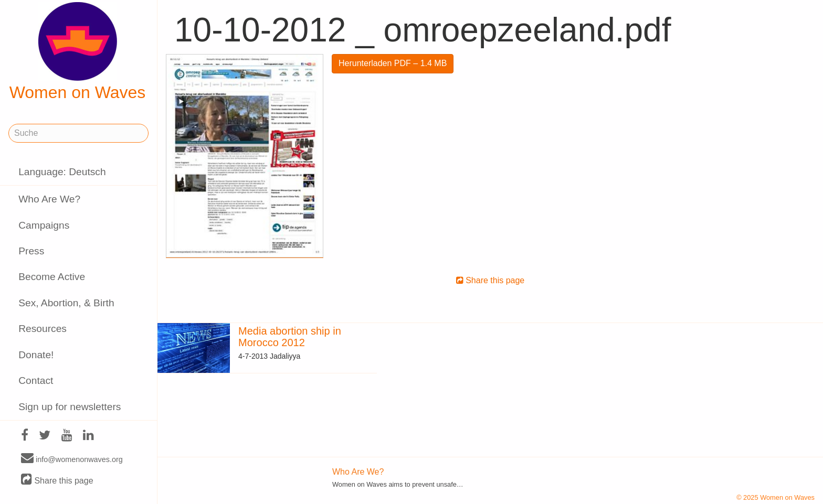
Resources (43, 329)
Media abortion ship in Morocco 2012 (290, 337)
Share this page (57, 480)
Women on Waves (78, 52)
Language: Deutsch (62, 172)
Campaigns (44, 225)
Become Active (52, 277)
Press (31, 251)
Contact (36, 380)
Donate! (36, 355)
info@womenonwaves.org (72, 459)
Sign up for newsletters (70, 407)
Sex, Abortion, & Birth (66, 303)
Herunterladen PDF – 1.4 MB (393, 63)
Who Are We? (49, 199)
